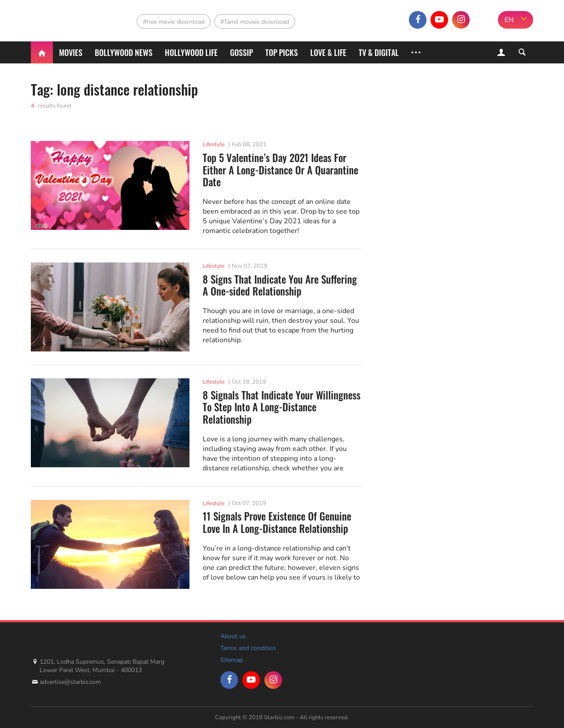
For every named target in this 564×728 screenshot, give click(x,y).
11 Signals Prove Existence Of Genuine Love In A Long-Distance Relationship (277, 523)
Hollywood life (191, 52)
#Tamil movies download (255, 22)
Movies (71, 52)
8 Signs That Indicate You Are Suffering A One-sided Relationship (280, 286)
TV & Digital (379, 52)
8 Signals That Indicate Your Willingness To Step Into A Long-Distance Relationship (282, 408)
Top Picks (282, 52)
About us (233, 636)
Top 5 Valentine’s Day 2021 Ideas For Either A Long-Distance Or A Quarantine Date (280, 170)
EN (509, 20)
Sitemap (232, 660)
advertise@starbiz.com (70, 682)
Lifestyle (214, 144)
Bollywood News (124, 52)
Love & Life (328, 52)
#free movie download (174, 22)
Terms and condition (248, 648)
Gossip (241, 52)
